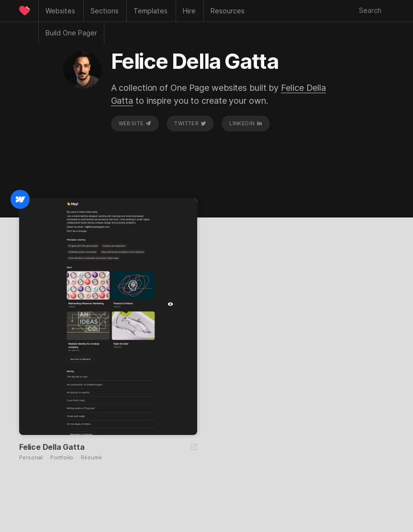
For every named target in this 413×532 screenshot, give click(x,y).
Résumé (91, 458)
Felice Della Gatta (52, 447)
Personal (31, 458)
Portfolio (62, 458)
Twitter (190, 123)
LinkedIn (246, 123)
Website (135, 123)
